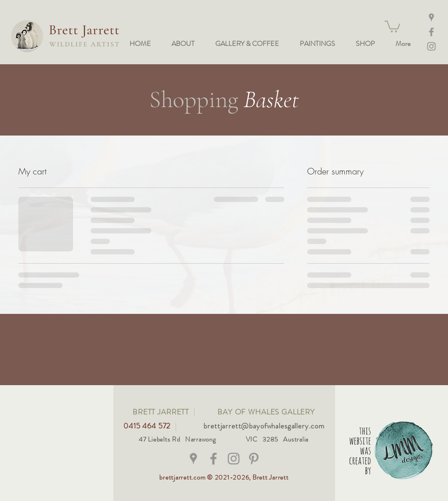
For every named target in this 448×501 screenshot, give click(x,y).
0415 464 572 (148, 426)
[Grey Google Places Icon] (193, 459)
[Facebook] (431, 32)
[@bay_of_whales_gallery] (234, 459)
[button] (392, 26)
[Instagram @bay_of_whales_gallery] (431, 46)
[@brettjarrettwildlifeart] (213, 459)
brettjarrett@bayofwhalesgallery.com (264, 426)
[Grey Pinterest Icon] (254, 459)
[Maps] (431, 17)
